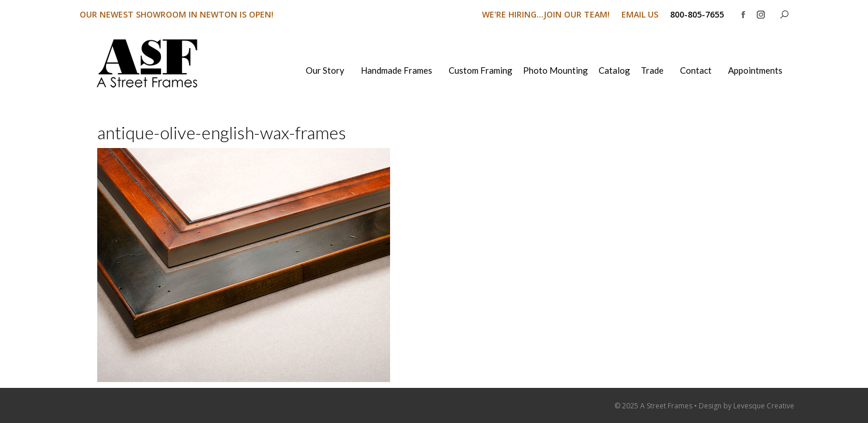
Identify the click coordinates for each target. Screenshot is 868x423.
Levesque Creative (764, 406)
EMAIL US (640, 14)
